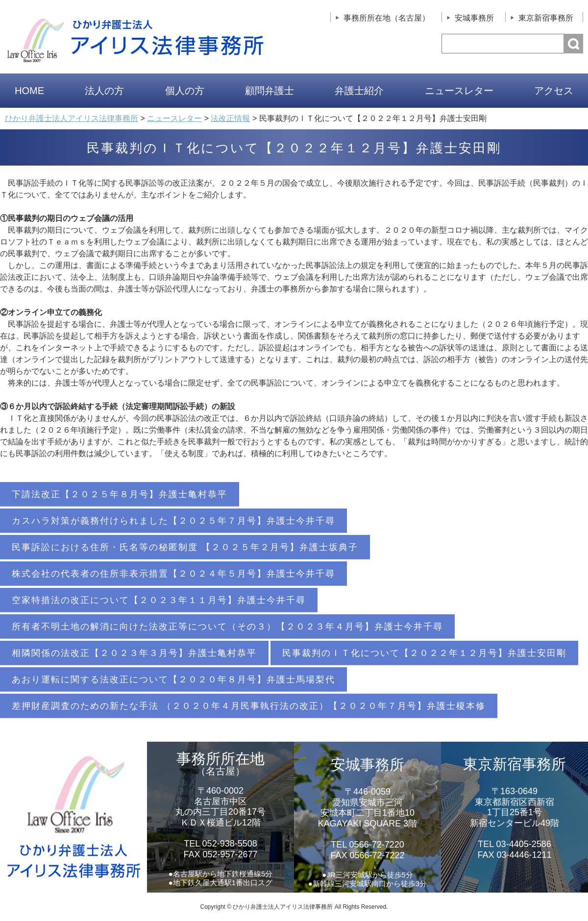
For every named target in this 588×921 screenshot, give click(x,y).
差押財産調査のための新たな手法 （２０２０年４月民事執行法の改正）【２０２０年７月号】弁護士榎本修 (249, 706)
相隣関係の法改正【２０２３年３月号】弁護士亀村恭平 (134, 653)
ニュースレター (459, 91)
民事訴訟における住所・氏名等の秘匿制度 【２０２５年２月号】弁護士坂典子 (185, 547)
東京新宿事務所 (546, 18)
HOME (29, 91)
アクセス (554, 91)
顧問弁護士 (269, 91)
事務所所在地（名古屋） (387, 18)
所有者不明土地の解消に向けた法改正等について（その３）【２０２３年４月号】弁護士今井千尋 (227, 627)
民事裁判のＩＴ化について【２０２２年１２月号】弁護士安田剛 (424, 653)
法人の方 (104, 91)
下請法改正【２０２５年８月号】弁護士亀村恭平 (120, 494)
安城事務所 (474, 18)
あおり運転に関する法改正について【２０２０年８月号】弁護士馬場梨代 (173, 679)
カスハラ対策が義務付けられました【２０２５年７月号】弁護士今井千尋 (173, 521)
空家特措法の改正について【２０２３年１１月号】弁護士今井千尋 (159, 600)
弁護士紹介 (359, 91)
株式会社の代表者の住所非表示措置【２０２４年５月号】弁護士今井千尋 (173, 574)
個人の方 (185, 91)
